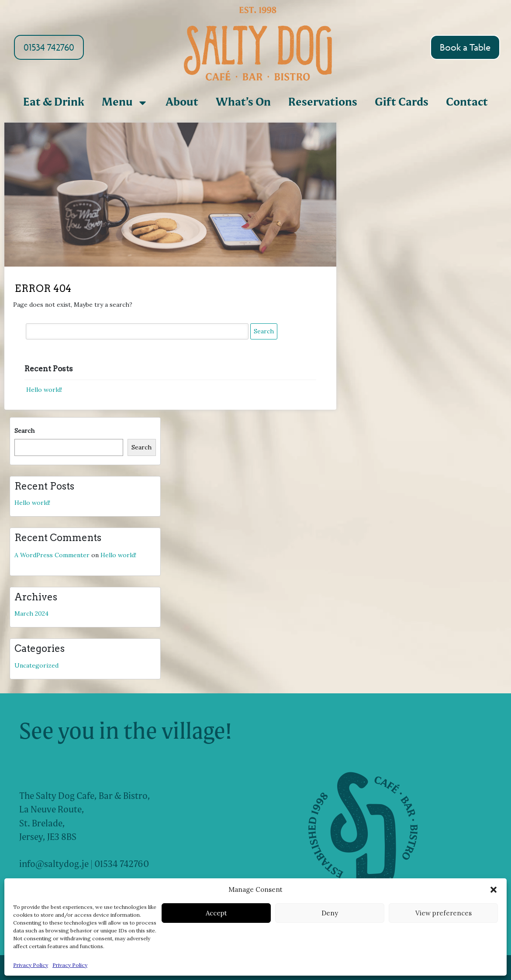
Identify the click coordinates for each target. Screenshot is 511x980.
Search (24, 431)
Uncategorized (36, 665)
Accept (216, 913)
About (182, 103)
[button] (494, 890)
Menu (125, 103)
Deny (330, 913)
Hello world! (44, 390)
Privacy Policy (31, 965)
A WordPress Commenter (52, 555)
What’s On (243, 103)
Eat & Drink (54, 103)
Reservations (323, 103)
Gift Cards (402, 103)
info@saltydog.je (54, 865)
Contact (467, 103)
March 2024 (31, 613)
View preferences (444, 913)
